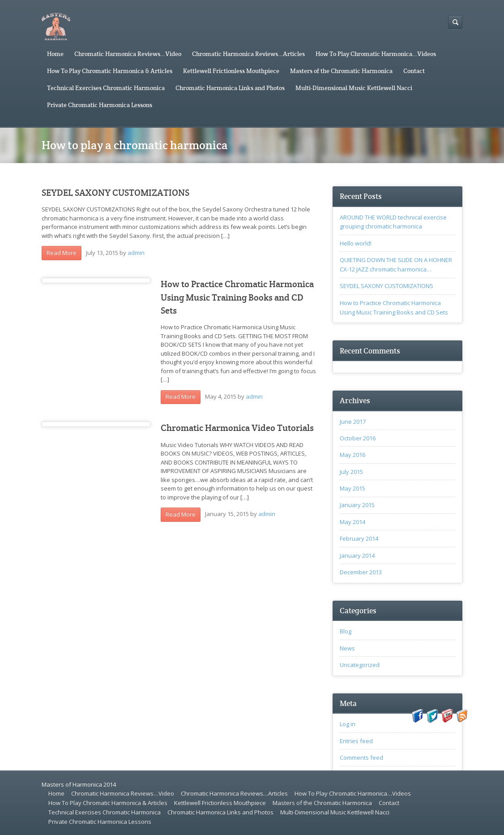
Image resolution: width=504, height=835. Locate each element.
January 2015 (357, 505)
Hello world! (356, 243)
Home (55, 54)
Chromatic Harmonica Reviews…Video (128, 54)
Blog (346, 631)
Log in (348, 724)
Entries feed (356, 741)
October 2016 (358, 438)
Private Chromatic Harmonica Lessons (100, 105)
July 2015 (351, 472)
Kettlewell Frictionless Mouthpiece (231, 71)
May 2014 (352, 522)
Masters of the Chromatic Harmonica (341, 71)
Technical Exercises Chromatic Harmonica (106, 88)
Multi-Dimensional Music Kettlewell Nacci (354, 88)
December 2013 (361, 572)
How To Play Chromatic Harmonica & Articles (110, 71)
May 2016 (352, 455)
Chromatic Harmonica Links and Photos (230, 88)
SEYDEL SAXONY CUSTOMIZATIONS (115, 193)
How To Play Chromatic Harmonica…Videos (376, 54)
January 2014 (357, 555)
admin (136, 253)
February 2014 (359, 538)
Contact (414, 71)
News (347, 648)
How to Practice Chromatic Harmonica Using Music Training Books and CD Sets (237, 297)
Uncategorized (360, 665)
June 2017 (353, 422)
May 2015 (352, 488)
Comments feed (361, 758)
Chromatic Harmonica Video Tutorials (237, 428)
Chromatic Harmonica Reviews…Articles (248, 54)
